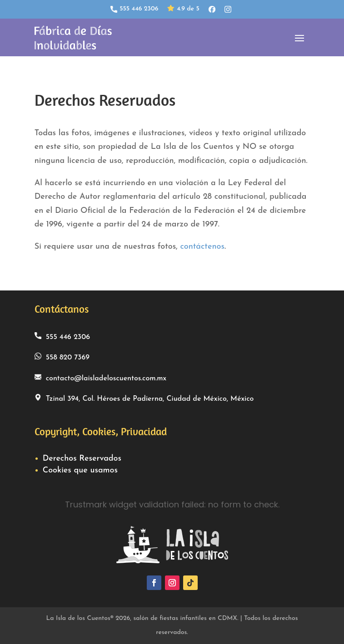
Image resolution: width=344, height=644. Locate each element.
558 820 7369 (62, 357)
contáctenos (202, 247)
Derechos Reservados (82, 459)
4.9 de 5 (183, 9)
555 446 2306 (134, 9)
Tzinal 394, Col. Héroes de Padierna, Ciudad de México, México (144, 398)
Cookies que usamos (80, 470)
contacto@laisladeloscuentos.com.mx (101, 378)
